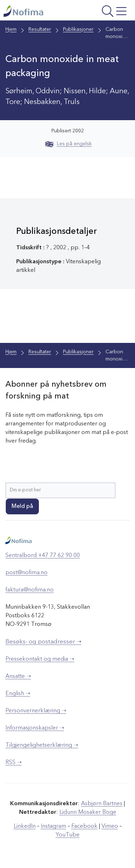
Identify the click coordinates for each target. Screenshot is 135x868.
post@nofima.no (26, 573)
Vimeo (110, 826)
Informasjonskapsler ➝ (35, 728)
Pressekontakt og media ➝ (40, 659)
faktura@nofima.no (30, 590)
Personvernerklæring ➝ (36, 711)
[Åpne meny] (106, 12)
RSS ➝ (13, 763)
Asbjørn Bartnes (102, 804)
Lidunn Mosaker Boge (88, 812)
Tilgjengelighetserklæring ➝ (42, 745)
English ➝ (18, 694)
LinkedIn (25, 826)
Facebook (84, 826)
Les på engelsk (69, 144)
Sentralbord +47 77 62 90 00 (43, 556)
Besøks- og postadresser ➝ (43, 642)
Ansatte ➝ (18, 676)
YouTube (68, 835)
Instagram (53, 826)
